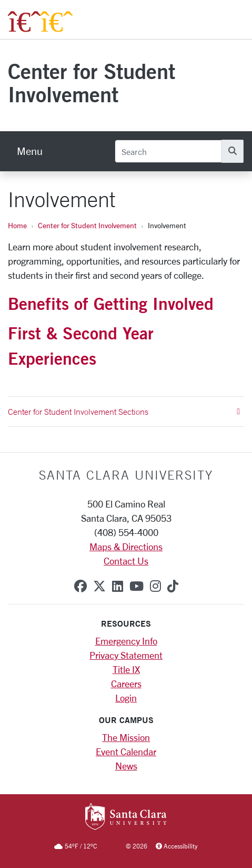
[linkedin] (118, 586)
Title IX (126, 669)
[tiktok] (173, 586)
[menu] (30, 151)
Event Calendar (126, 752)
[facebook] (80, 586)
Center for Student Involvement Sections (124, 412)
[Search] (168, 151)
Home (17, 225)
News (126, 766)
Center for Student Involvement (92, 82)
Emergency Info (126, 641)
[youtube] (137, 586)
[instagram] (155, 586)
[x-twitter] (99, 586)
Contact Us (126, 561)
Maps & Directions (126, 547)
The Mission (126, 737)
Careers (126, 684)
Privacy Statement (126, 655)
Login (126, 698)
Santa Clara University (126, 475)
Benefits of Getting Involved (111, 303)
